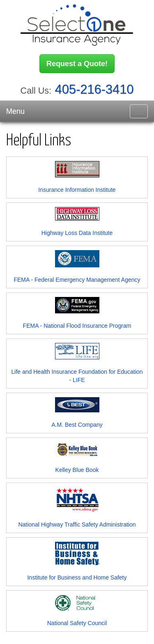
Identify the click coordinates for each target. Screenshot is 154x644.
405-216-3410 (94, 89)
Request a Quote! (77, 64)
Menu (15, 111)
